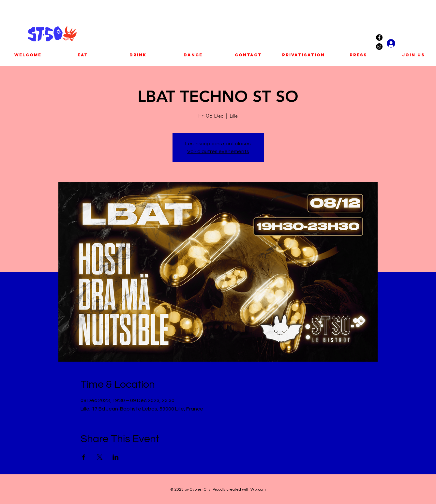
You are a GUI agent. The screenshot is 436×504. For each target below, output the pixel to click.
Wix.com (258, 490)
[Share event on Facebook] (84, 457)
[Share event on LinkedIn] (116, 457)
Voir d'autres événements (218, 151)
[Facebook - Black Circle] (379, 37)
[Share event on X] (100, 457)
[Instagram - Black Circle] (379, 47)
